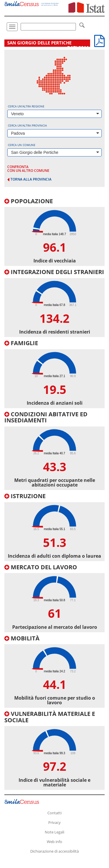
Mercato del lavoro (41, 567)
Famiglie (21, 343)
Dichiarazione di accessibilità (54, 851)
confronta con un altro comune (28, 169)
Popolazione (29, 201)
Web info (54, 842)
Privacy (54, 822)
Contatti (54, 813)
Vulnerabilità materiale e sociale (50, 717)
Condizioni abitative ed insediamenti (46, 417)
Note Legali (54, 832)
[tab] (54, 232)
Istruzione (25, 496)
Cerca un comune (22, 145)
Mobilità (22, 638)
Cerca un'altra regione (26, 106)
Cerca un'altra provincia (27, 125)
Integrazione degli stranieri (54, 272)
